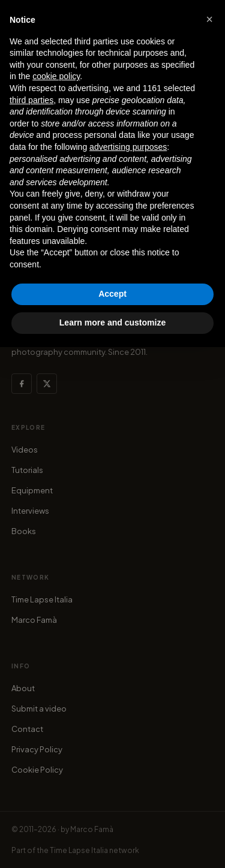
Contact (27, 729)
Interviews (30, 511)
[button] (209, 19)
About (23, 688)
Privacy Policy (37, 749)
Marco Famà (34, 620)
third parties (31, 100)
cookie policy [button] (56, 76)
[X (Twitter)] (47, 384)
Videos (25, 450)
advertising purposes (128, 147)
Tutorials (27, 470)
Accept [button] (112, 294)
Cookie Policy (37, 770)
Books (24, 531)
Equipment (32, 490)
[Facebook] (22, 384)
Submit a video (39, 709)
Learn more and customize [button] (112, 323)
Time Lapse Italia (42, 599)
